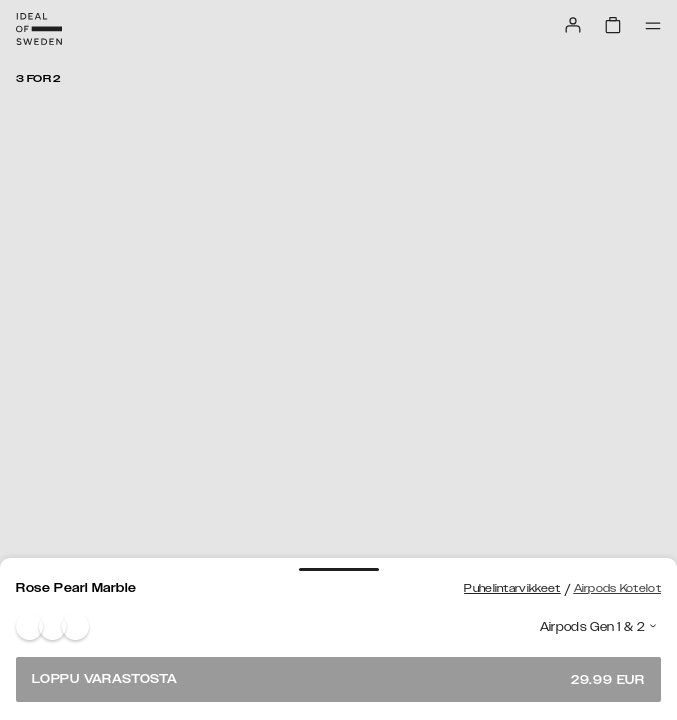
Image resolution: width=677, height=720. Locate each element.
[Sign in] (573, 25)
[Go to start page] (39, 29)
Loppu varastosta (338, 679)
